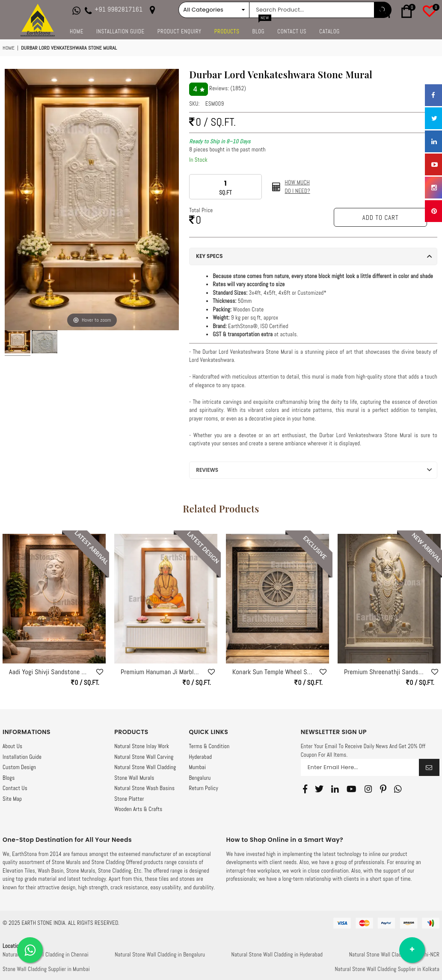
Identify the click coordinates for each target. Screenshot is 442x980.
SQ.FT (225, 193)
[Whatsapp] (398, 789)
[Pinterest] (383, 789)
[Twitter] (319, 789)
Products (227, 31)
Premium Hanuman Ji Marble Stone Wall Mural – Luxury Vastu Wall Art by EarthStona (161, 672)
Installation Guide (120, 31)
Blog (262, 29)
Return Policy (203, 788)
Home (77, 31)
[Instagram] (368, 789)
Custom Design (19, 767)
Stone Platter (129, 799)
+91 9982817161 (119, 9)
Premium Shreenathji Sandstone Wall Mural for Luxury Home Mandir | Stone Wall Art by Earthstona (385, 672)
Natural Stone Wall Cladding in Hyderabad (277, 955)
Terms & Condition (209, 746)
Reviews (207, 470)
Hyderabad (200, 757)
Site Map (12, 799)
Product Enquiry (179, 31)
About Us (12, 746)
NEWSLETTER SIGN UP (334, 732)
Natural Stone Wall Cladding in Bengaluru (160, 955)
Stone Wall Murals (134, 778)
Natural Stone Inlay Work (142, 746)
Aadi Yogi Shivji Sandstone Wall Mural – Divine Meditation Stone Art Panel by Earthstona (50, 672)
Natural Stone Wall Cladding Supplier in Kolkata (387, 969)
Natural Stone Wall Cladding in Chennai (46, 955)
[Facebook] (305, 789)
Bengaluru (200, 778)
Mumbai (197, 767)
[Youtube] (352, 789)
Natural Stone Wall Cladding (145, 767)
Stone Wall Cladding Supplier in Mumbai (46, 969)
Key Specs (209, 256)
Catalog (329, 31)
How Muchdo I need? (298, 187)
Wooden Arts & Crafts (138, 809)
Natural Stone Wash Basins (144, 788)
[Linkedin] (335, 789)
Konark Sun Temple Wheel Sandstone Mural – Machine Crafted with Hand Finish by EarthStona (273, 672)
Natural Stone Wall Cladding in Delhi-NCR (394, 955)
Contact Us (292, 31)
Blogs (9, 778)
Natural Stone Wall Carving (144, 757)
